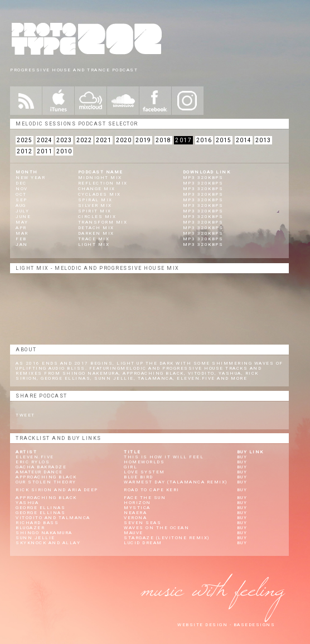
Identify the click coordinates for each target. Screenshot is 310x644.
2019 (143, 140)
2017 (183, 140)
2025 (25, 140)
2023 (64, 140)
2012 (25, 151)
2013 (263, 140)
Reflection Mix (103, 183)
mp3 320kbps (203, 178)
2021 (104, 140)
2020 (124, 140)
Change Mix (97, 189)
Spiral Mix (95, 200)
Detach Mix (96, 228)
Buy (242, 457)
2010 (64, 151)
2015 (224, 140)
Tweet (25, 415)
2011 (45, 151)
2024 (45, 140)
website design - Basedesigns (226, 625)
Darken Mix (96, 233)
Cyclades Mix (100, 194)
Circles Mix (97, 217)
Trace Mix (94, 239)
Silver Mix (95, 205)
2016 (204, 140)
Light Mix (94, 244)
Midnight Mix (100, 178)
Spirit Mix (95, 211)
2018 (163, 140)
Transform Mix (103, 222)
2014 (244, 140)
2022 (84, 140)
